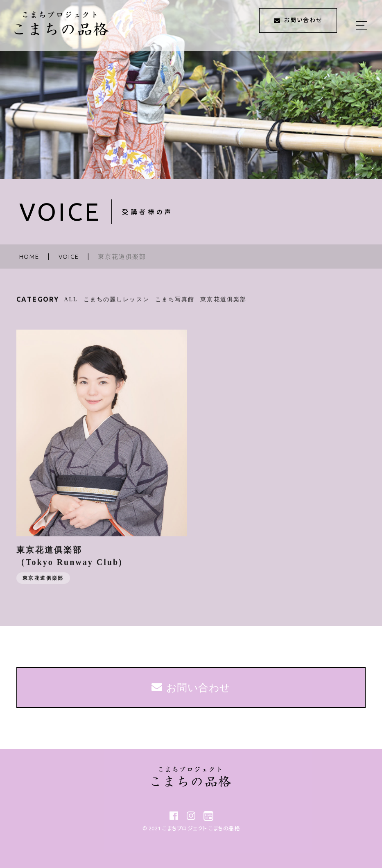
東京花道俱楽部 (223, 305)
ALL (71, 305)
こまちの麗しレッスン (116, 305)
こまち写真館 (175, 305)
